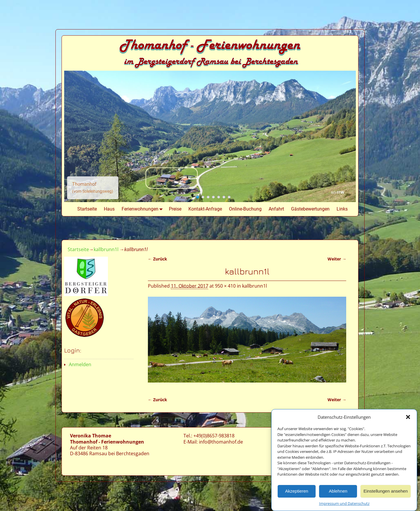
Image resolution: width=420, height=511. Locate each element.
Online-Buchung (245, 209)
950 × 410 (225, 286)
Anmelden (80, 364)
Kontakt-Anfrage (205, 209)
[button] (408, 419)
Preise (175, 209)
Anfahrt (276, 209)
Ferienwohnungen (143, 209)
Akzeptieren (296, 493)
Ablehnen (338, 493)
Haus (109, 209)
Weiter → (337, 259)
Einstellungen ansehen (386, 493)
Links (342, 209)
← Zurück (157, 259)
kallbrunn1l (106, 249)
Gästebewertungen (310, 209)
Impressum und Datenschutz (344, 505)
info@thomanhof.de (221, 442)
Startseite (87, 209)
